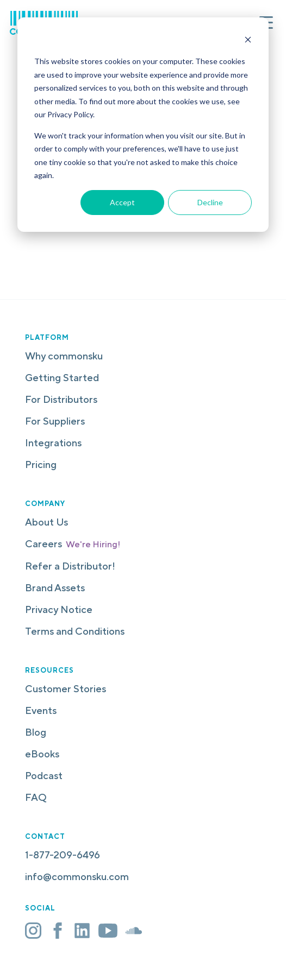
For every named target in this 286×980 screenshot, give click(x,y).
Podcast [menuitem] (44, 776)
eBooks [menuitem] (42, 754)
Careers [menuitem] (73, 544)
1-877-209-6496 (63, 855)
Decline (210, 202)
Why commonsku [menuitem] (64, 356)
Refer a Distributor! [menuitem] (70, 566)
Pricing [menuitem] (41, 464)
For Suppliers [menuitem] (55, 421)
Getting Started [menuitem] (62, 378)
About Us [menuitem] (46, 522)
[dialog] (143, 125)
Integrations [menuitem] (53, 443)
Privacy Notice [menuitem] (59, 609)
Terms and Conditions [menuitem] (75, 631)
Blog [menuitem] (36, 732)
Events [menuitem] (41, 710)
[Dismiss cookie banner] (248, 41)
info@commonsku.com (77, 877)
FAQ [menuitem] (36, 797)
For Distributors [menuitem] (61, 399)
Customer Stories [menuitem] (66, 689)
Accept (122, 202)
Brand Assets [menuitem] (55, 588)
